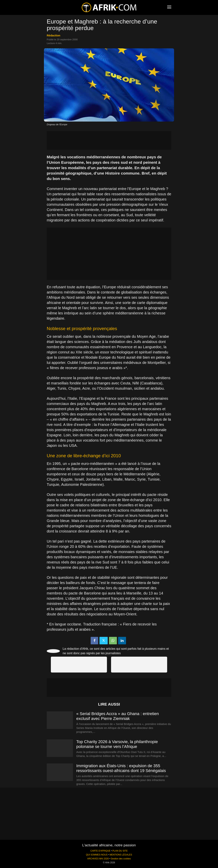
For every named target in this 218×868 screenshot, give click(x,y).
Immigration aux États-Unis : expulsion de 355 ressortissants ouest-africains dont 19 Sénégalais (121, 768)
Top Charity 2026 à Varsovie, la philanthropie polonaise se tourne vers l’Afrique (117, 744)
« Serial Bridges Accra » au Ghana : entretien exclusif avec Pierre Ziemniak (118, 716)
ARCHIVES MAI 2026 (98, 859)
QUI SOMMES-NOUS (97, 855)
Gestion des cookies (121, 859)
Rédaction (54, 35)
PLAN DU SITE (120, 851)
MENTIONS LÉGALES (121, 855)
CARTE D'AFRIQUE (100, 851)
